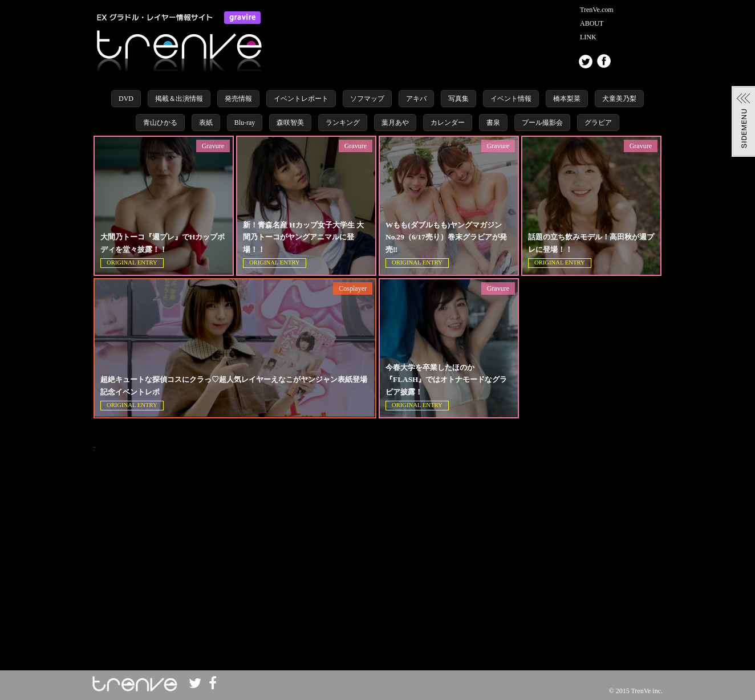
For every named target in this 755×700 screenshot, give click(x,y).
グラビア (598, 123)
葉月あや (395, 123)
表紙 (206, 123)
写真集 (458, 99)
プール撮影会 (542, 123)
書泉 (493, 123)
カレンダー (448, 123)
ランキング (343, 123)
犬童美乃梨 (619, 99)
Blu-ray (245, 123)
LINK (588, 37)
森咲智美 (290, 123)
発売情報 (238, 99)
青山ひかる (160, 123)
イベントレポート (301, 99)
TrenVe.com (597, 10)
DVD (126, 99)
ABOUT (592, 23)
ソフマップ (367, 99)
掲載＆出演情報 (179, 99)
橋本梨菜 (567, 99)
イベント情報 (511, 99)
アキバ (416, 99)
